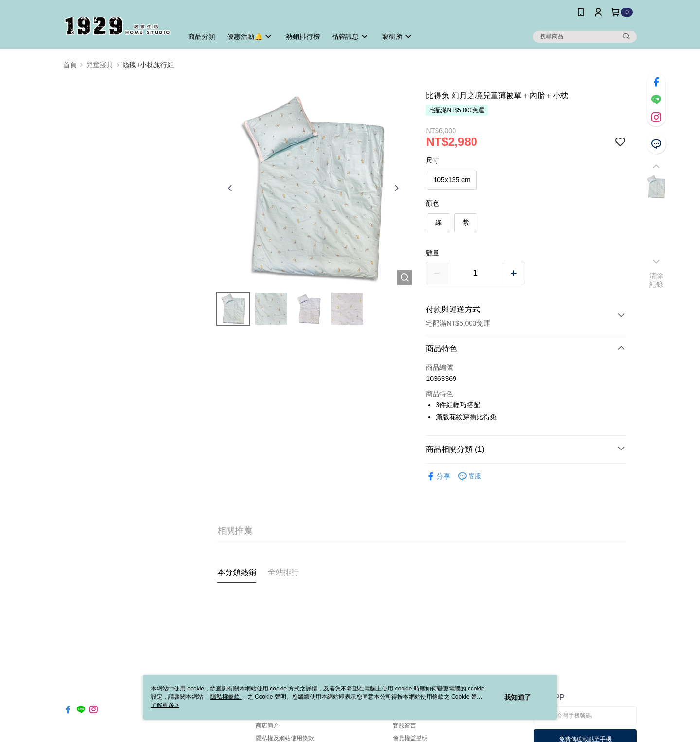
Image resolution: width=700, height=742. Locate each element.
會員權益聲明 (410, 738)
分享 (438, 476)
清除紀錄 (656, 280)
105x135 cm (452, 180)
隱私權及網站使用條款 (285, 738)
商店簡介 (267, 725)
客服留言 (404, 725)
